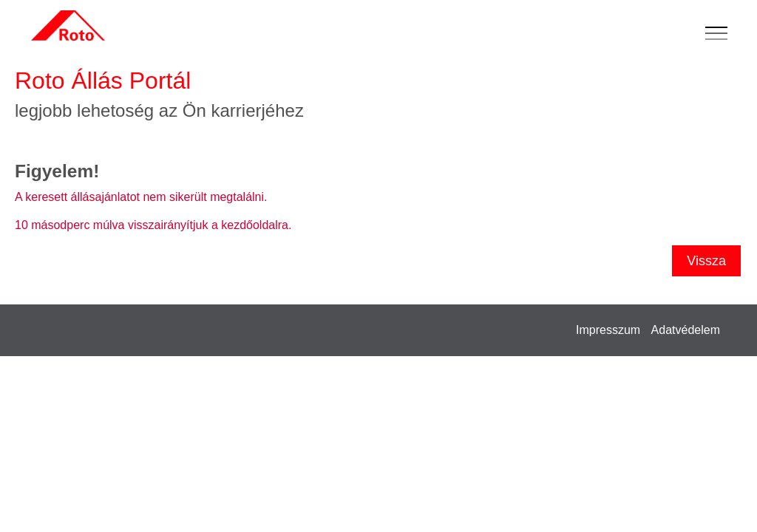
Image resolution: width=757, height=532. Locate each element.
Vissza (706, 261)
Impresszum (608, 330)
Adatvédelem (686, 330)
